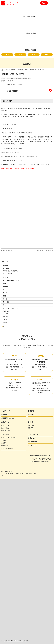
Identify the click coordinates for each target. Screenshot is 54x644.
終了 (29, 78)
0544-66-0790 (40, 367)
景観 (4, 296)
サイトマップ (32, 445)
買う (4, 290)
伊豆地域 (6, 314)
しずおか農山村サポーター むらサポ (15, 641)
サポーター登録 (6, 431)
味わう (5, 293)
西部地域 (6, 322)
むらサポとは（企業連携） (9, 437)
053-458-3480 (40, 390)
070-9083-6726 (14, 367)
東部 (34, 55)
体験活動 (6, 287)
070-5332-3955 (14, 388)
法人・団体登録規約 (7, 448)
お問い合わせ (32, 438)
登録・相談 (4, 446)
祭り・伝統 (6, 302)
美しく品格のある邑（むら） (14, 78)
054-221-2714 (37, 460)
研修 (4, 305)
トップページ (7, 70)
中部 (20, 55)
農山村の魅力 (5, 428)
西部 (7, 55)
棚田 (4, 284)
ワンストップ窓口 (34, 434)
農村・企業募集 (7, 274)
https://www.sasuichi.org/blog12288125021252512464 (18, 168)
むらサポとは (5, 425)
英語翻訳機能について (8, 418)
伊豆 (47, 55)
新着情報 (31, 411)
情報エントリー (32, 425)
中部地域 (25, 78)
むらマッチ (6, 268)
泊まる (5, 299)
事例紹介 (4, 440)
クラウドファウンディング (11, 308)
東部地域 (6, 316)
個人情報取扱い (33, 442)
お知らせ (31, 415)
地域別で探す (7, 311)
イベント (4, 78)
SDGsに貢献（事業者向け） (11, 271)
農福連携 (6, 265)
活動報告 (4, 415)
